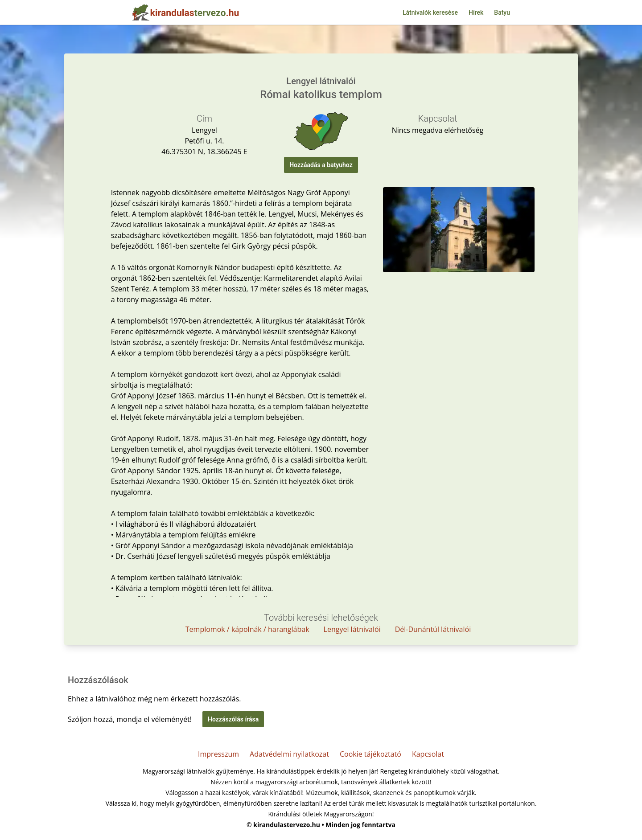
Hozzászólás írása (233, 719)
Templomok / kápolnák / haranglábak (247, 629)
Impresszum (218, 754)
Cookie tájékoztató (370, 754)
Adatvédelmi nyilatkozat (289, 754)
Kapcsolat (428, 754)
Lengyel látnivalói (352, 629)
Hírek (476, 12)
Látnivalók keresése (430, 12)
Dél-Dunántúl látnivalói (433, 629)
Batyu (502, 12)
